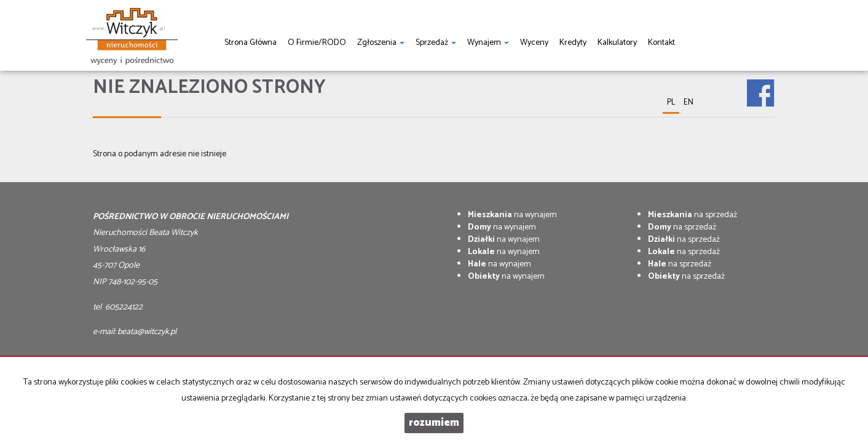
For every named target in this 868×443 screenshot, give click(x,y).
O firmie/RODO (317, 43)
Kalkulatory (617, 43)
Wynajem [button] (488, 43)
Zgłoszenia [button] (381, 43)
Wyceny (534, 43)
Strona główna (251, 43)
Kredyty (573, 43)
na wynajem (512, 215)
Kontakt (661, 43)
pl (671, 102)
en (688, 102)
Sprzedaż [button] (436, 43)
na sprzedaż (692, 215)
